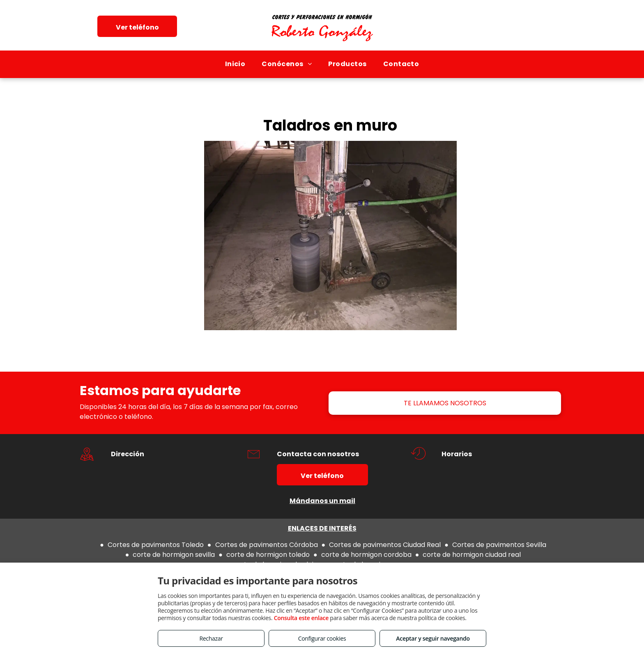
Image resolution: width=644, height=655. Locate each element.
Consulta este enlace (301, 618)
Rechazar (211, 638)
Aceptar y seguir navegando (433, 638)
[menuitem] (235, 64)
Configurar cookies (322, 638)
